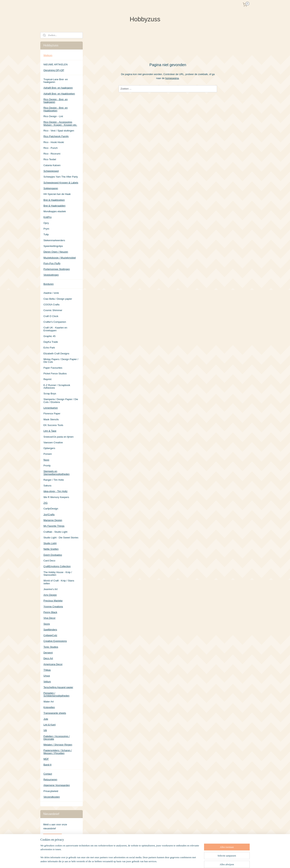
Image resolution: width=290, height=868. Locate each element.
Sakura (47, 486)
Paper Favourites (53, 368)
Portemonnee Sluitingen (57, 269)
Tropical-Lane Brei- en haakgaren (56, 81)
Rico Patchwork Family (56, 136)
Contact (48, 774)
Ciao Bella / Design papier (58, 299)
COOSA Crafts (51, 305)
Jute (46, 719)
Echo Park (49, 348)
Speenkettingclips (53, 246)
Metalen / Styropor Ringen (58, 745)
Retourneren (50, 780)
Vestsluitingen (51, 275)
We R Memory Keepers (56, 497)
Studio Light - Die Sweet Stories (61, 538)
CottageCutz (50, 635)
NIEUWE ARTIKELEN (55, 64)
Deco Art (48, 658)
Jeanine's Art (50, 589)
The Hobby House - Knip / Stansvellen (58, 574)
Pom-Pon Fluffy (52, 263)
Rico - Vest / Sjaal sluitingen (59, 131)
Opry (46, 223)
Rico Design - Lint (53, 116)
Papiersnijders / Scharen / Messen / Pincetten (58, 752)
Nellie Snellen (51, 549)
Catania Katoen (52, 165)
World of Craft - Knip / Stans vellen (59, 582)
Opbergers (49, 448)
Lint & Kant (49, 725)
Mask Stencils (51, 419)
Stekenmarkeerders (54, 240)
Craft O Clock (51, 316)
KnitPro (47, 217)
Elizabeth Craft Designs (56, 354)
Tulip (46, 234)
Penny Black (50, 612)
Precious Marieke (53, 601)
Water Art (48, 702)
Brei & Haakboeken (54, 200)
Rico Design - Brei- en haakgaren (55, 101)
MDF (46, 759)
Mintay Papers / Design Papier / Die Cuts (61, 361)
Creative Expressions (55, 641)
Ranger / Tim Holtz (54, 480)
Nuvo (46, 460)
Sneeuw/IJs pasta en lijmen (58, 437)
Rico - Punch (50, 148)
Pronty (47, 466)
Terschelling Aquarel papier (58, 687)
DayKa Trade (51, 342)
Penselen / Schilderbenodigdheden (56, 694)
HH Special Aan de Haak (57, 194)
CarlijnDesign (51, 509)
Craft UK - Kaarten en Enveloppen (55, 329)
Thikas (47, 670)
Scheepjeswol (51, 171)
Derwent (48, 653)
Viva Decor (49, 618)
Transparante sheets (55, 713)
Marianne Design (53, 520)
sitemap (156, 861)
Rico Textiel (50, 159)
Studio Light (50, 543)
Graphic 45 (49, 336)
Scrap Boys (50, 394)
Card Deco (49, 561)
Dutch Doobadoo (53, 555)
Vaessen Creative (53, 442)
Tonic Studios (51, 647)
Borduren (48, 284)
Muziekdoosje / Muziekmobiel (60, 258)
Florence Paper (52, 414)
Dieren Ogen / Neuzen (56, 252)
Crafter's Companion (55, 322)
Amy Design (50, 595)
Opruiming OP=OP (54, 70)
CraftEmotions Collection (57, 566)
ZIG (45, 503)
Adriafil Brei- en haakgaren (58, 88)
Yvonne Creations (53, 607)
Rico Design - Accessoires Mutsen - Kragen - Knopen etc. (60, 123)
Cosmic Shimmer (53, 310)
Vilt (45, 730)
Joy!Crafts (49, 514)
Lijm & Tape (50, 431)
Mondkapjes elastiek (55, 211)
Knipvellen (49, 707)
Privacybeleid (51, 791)
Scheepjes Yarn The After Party (61, 177)
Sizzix (47, 624)
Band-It (47, 765)
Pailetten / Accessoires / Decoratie (56, 738)
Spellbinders (50, 630)
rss (162, 861)
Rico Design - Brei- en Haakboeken (55, 109)
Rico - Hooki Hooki (54, 142)
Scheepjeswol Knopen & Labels (61, 183)
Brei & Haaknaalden (54, 206)
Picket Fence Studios (55, 374)
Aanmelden (52, 837)
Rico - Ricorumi (52, 154)
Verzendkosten (52, 797)
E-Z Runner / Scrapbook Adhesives (57, 386)
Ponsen (48, 454)
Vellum (47, 682)
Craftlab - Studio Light (55, 532)
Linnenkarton (50, 408)
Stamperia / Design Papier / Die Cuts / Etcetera (61, 401)
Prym (46, 229)
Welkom (48, 55)
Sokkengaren (51, 188)
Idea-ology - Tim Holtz (55, 491)
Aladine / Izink (51, 293)
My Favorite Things (54, 526)
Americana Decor (53, 664)
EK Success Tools (53, 425)
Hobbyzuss (49, 849)
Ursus (47, 676)
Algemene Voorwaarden (57, 785)
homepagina (172, 78)
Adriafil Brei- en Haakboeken (59, 94)
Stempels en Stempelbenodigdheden (56, 473)
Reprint (47, 379)
